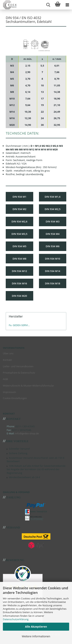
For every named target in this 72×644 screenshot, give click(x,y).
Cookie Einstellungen (15, 398)
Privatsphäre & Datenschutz (19, 373)
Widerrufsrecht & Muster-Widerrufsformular (28, 386)
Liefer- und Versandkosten (18, 366)
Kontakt (7, 360)
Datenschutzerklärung (16, 619)
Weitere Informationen (36, 636)
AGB (5, 379)
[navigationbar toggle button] (67, 5)
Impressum (9, 392)
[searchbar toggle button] (48, 5)
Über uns (8, 353)
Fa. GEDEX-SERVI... (19, 325)
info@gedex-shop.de (27, 433)
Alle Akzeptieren (36, 627)
